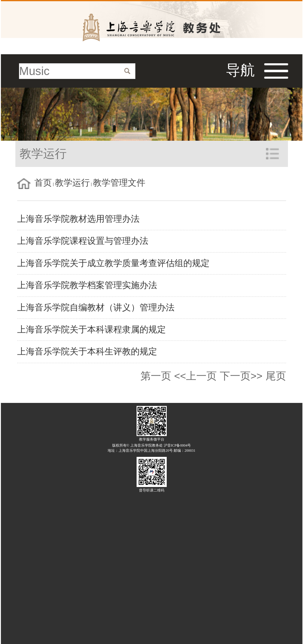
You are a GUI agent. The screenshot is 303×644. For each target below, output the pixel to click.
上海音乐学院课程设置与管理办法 (83, 241)
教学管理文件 (119, 183)
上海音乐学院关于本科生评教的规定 (87, 352)
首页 (43, 183)
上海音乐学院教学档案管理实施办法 (87, 285)
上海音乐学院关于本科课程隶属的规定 (92, 330)
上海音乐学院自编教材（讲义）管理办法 (96, 308)
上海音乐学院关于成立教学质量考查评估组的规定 (113, 263)
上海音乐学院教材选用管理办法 (78, 219)
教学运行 (72, 183)
